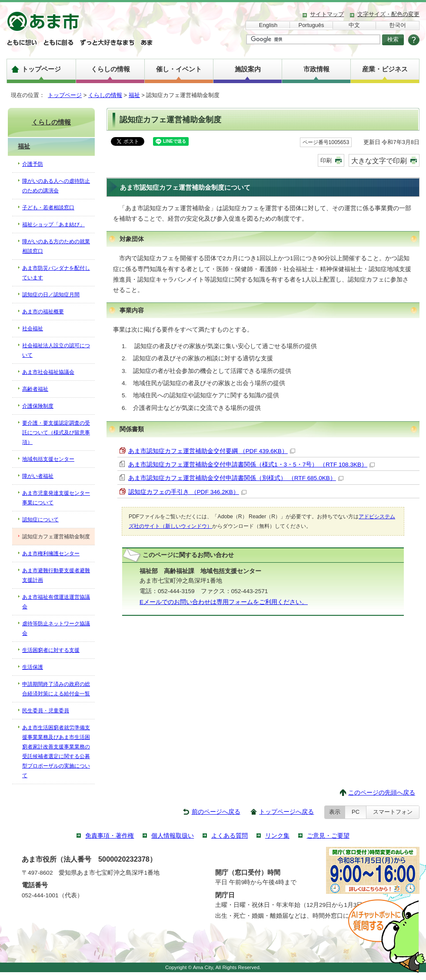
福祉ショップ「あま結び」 (53, 225)
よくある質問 (230, 836)
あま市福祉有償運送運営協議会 (56, 602)
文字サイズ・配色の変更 (388, 14)
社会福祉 (33, 329)
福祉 (134, 95)
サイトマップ (327, 14)
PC (356, 812)
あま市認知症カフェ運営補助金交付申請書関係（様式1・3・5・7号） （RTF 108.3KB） (251, 465)
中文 (354, 25)
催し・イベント (179, 69)
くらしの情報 (110, 69)
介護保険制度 (38, 406)
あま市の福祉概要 (43, 312)
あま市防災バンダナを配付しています (56, 273)
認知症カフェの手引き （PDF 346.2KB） (187, 492)
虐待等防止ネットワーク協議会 (56, 628)
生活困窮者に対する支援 (51, 650)
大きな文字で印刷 (379, 161)
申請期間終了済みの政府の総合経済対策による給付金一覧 (56, 689)
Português (311, 25)
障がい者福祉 (38, 476)
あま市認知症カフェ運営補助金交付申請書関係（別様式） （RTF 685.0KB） (236, 478)
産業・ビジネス (385, 69)
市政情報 (316, 69)
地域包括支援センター (48, 459)
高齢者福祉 (35, 389)
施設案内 (248, 69)
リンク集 (277, 836)
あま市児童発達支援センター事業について (56, 498)
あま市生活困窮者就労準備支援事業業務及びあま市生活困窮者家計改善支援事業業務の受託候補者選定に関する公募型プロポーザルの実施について (56, 752)
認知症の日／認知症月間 (51, 295)
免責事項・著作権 (110, 836)
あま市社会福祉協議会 (48, 372)
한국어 (398, 25)
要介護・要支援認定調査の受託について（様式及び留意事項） (56, 433)
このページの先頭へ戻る (382, 793)
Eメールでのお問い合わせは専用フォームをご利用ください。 (224, 602)
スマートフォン (393, 812)
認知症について (40, 520)
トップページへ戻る (286, 812)
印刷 (326, 160)
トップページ (41, 69)
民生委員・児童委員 (46, 711)
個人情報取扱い (173, 836)
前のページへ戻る (216, 812)
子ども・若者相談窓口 (48, 208)
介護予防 (33, 164)
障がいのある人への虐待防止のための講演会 (56, 186)
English (268, 25)
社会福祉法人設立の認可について (56, 350)
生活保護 (33, 667)
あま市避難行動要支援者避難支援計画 (56, 575)
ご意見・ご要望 (328, 836)
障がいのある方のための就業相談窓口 (56, 246)
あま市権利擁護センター (51, 554)
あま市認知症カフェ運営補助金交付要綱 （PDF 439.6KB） (212, 451)
